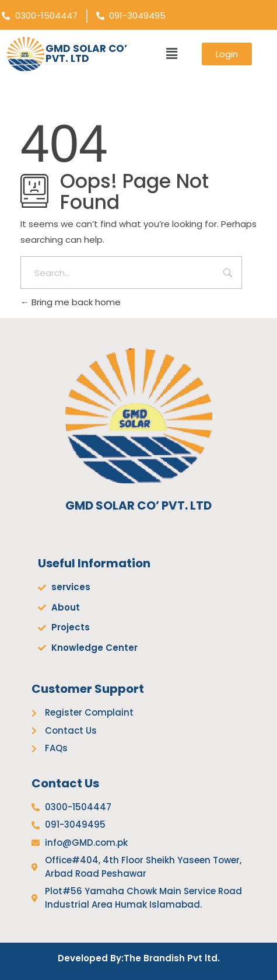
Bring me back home (71, 302)
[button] (171, 54)
